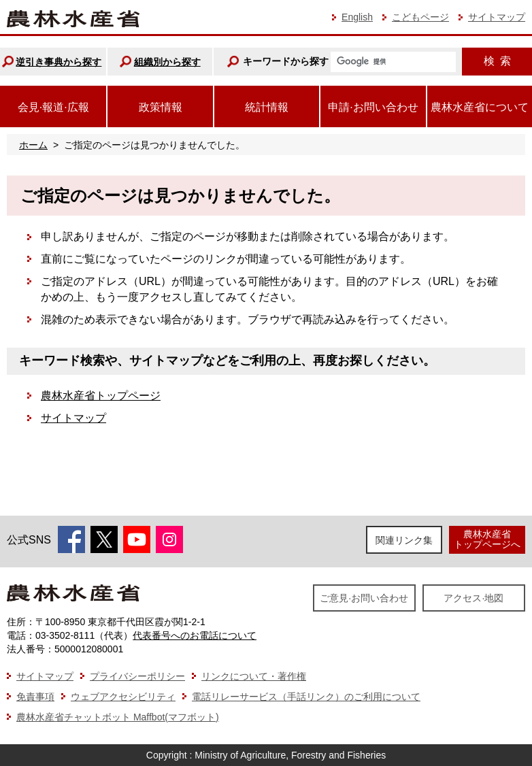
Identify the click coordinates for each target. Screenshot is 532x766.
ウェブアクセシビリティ (123, 697)
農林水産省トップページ (101, 396)
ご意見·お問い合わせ (364, 598)
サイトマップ (497, 17)
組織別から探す (167, 62)
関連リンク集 (404, 540)
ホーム (33, 145)
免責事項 (35, 697)
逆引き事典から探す (59, 62)
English (357, 17)
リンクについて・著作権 (254, 676)
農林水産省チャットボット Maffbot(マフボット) (118, 717)
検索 (497, 61)
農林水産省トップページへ (487, 539)
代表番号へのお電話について (195, 635)
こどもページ (420, 17)
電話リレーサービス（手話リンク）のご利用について (306, 697)
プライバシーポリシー (137, 676)
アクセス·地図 (473, 598)
